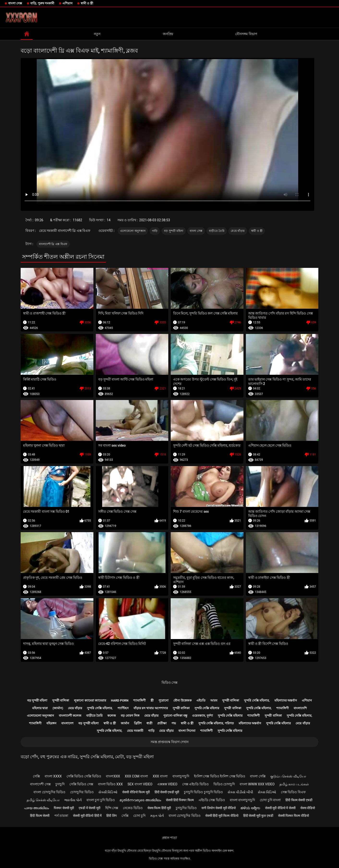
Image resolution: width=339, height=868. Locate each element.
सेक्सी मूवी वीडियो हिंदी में (87, 816)
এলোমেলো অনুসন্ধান (133, 231)
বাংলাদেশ (67, 723)
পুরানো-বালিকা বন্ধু (175, 716)
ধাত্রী (149, 723)
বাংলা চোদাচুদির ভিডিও (49, 792)
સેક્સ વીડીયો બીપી (240, 792)
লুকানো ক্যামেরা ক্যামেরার (90, 700)
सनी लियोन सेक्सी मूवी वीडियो (219, 808)
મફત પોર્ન (157, 816)
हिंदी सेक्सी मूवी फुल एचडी (258, 816)
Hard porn (120, 700)
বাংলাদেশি (300, 708)
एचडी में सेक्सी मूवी (89, 808)
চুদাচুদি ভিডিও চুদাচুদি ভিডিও (203, 792)
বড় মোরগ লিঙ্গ (130, 716)
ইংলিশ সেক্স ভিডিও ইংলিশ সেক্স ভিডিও (220, 776)
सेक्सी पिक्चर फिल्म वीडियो (294, 816)
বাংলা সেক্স (15, 3)
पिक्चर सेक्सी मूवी (64, 808)
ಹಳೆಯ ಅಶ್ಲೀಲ (250, 808)
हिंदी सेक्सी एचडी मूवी (167, 792)
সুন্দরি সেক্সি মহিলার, (257, 700)
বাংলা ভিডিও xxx (110, 784)
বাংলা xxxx (53, 776)
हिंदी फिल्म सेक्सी (40, 816)
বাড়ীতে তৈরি (217, 231)
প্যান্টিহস (123, 708)
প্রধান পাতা (169, 838)
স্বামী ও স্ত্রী (87, 3)
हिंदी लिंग (111, 816)
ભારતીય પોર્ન (73, 800)
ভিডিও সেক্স (169, 683)
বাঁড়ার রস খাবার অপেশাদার (151, 708)
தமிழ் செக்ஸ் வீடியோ (43, 800)
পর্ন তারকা (61, 816)
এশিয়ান (67, 3)
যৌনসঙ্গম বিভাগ (246, 34)
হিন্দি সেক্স (112, 808)
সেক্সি (36, 776)
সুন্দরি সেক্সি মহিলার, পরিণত (216, 723)
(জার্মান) (58, 708)
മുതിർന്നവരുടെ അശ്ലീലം (140, 800)
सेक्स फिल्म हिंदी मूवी (159, 808)
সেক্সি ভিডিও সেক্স (81, 784)
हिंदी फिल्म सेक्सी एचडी (299, 800)
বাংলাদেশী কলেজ (70, 716)
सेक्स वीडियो (308, 808)
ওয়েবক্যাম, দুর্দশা (202, 716)
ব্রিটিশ (138, 723)
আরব (214, 700)
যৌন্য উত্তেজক (182, 700)
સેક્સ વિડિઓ (267, 792)
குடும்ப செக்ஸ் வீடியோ (288, 776)
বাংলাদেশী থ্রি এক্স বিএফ (53, 244)
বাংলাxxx (113, 776)
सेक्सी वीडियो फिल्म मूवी (136, 792)
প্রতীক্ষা (162, 723)
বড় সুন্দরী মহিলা (174, 231)
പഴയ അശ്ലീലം (36, 808)
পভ (174, 723)
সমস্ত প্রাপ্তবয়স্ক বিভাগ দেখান (169, 742)
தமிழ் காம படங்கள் (294, 784)
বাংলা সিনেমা (187, 731)
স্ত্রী (152, 700)
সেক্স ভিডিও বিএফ (293, 792)
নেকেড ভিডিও (133, 808)
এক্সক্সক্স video (167, 784)
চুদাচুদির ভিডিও (186, 808)
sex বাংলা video (140, 784)
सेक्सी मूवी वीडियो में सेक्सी (280, 808)
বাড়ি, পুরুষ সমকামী (42, 3)
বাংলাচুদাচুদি (181, 776)
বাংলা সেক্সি (258, 776)
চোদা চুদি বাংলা (270, 800)
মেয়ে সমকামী (135, 731)
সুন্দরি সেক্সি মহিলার (207, 708)
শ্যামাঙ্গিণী (139, 700)
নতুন (97, 34)
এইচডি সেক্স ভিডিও (212, 800)
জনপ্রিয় (168, 34)
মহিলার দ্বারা (40, 708)
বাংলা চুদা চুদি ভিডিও (101, 800)
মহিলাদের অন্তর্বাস (286, 700)
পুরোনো (163, 700)
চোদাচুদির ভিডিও (82, 792)
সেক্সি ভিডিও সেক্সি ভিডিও (84, 776)
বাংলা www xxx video (257, 784)
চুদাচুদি (60, 784)
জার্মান (125, 723)
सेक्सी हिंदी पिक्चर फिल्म (180, 800)
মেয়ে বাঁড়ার (238, 231)
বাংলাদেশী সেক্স (40, 784)
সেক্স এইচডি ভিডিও (195, 784)
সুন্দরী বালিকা (61, 700)
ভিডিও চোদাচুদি (224, 784)
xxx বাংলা (160, 776)
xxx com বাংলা (136, 776)
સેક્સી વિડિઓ (108, 792)
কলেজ (112, 716)
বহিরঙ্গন (51, 723)
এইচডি (201, 700)
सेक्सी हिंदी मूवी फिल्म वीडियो (222, 816)
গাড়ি (155, 231)
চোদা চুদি (139, 816)
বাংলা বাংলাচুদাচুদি (242, 800)
